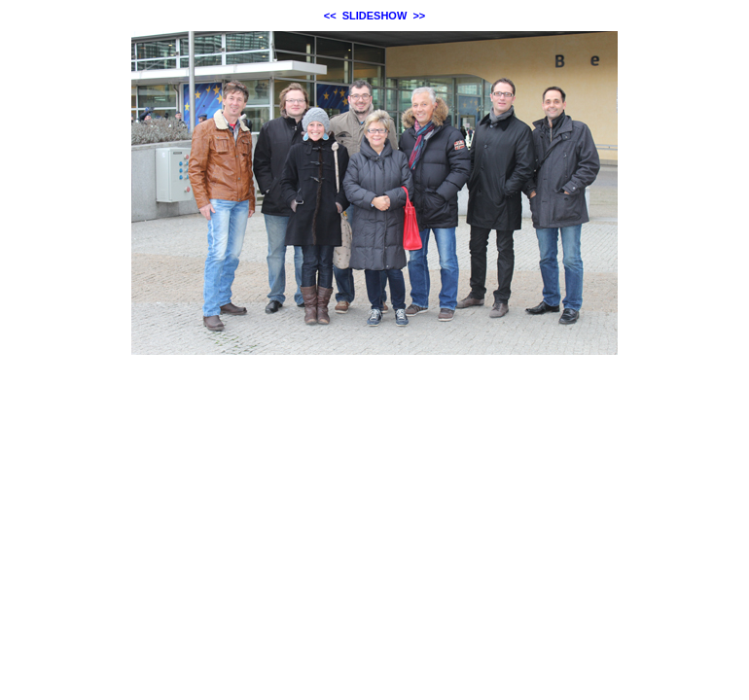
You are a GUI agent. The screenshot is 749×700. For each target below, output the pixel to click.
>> (419, 16)
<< (330, 16)
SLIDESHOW (375, 16)
